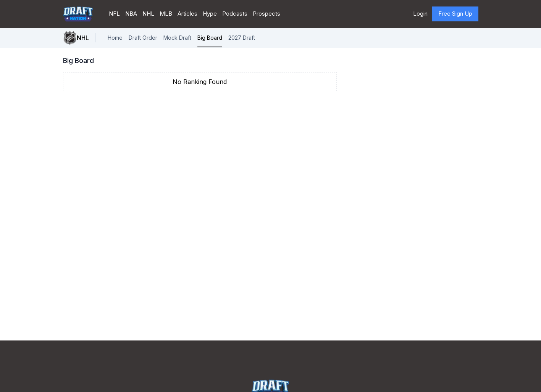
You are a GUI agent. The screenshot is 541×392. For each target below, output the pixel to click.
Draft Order (143, 38)
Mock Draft (177, 38)
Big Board (210, 38)
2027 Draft (242, 38)
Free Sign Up (455, 14)
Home (115, 38)
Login (420, 14)
